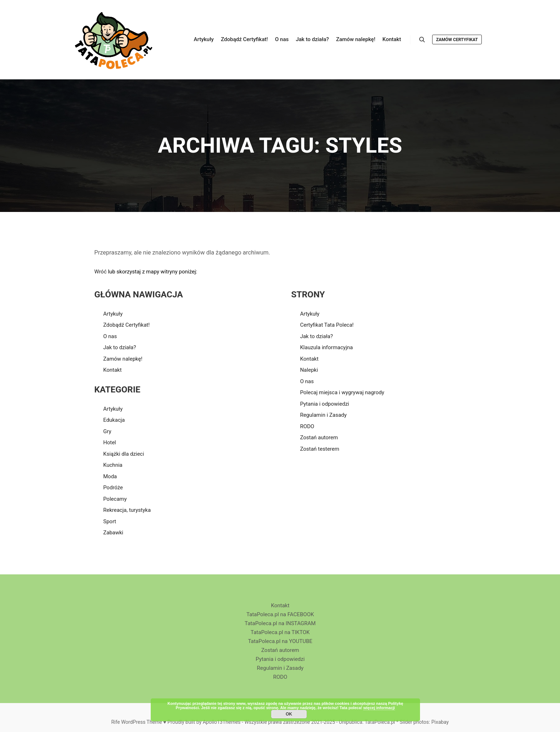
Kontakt (112, 370)
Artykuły (113, 314)
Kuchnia (113, 465)
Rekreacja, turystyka (127, 510)
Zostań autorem (319, 437)
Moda (110, 476)
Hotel (110, 442)
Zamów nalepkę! (123, 359)
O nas (110, 336)
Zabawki (113, 533)
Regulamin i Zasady (323, 415)
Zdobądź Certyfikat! (126, 325)
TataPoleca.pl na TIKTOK (280, 632)
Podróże (113, 488)
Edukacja (114, 420)
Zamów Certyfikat (457, 40)
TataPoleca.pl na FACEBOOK (280, 614)
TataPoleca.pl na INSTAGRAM (280, 623)
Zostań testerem (320, 449)
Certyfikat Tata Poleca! (327, 325)
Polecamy (115, 499)
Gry (107, 431)
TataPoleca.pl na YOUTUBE (280, 641)
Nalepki (309, 370)
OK (289, 714)
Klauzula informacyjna (326, 347)
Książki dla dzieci (124, 454)
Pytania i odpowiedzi (324, 404)
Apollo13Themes (222, 722)
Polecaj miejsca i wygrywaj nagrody (342, 392)
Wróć (101, 272)
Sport (110, 521)
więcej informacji (379, 708)
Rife (115, 722)
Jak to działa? (120, 347)
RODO (307, 426)
